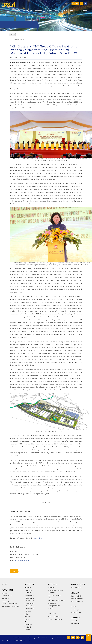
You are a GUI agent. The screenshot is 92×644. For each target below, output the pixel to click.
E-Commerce (52, 598)
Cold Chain (51, 593)
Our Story (5, 593)
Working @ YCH (53, 617)
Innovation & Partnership (10, 606)
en (77, 4)
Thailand (28, 627)
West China (30, 603)
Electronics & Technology (56, 601)
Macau (29, 611)
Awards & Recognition (9, 604)
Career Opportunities (55, 620)
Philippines (28, 625)
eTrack (73, 11)
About (18, 11)
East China (30, 598)
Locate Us (74, 621)
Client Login (75, 610)
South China (31, 606)
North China (30, 601)
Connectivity (52, 603)
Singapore (28, 590)
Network (28, 11)
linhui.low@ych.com (22, 560)
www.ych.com (39, 538)
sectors (39, 11)
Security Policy (30, 638)
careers (49, 11)
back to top (88, 638)
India (26, 614)
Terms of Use (60, 638)
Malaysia (28, 622)
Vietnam (27, 630)
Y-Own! (50, 608)
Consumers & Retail (55, 595)
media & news (61, 11)
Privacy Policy (17, 638)
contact (83, 11)
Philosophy (5, 598)
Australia (28, 593)
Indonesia (28, 617)
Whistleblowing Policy (45, 638)
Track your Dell (76, 596)
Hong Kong (30, 609)
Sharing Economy (54, 606)
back (14, 571)
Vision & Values (7, 596)
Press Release (18, 39)
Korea (27, 619)
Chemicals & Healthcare (56, 590)
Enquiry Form (75, 624)
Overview (28, 588)
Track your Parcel (77, 601)
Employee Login (76, 613)
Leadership (5, 601)
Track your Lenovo (77, 599)
